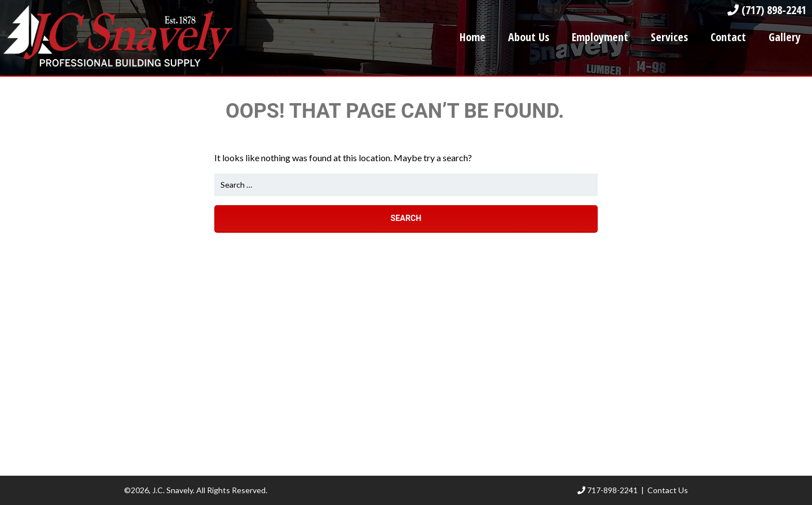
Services (669, 37)
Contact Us (668, 490)
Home (473, 37)
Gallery (785, 37)
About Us (529, 37)
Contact (728, 37)
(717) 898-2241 (767, 10)
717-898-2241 (608, 490)
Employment (600, 37)
